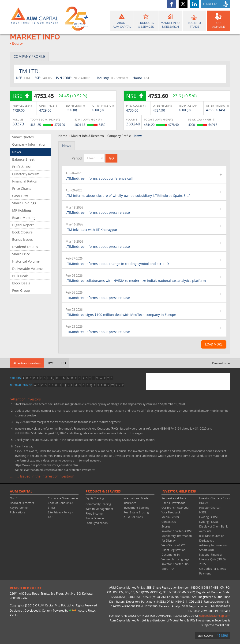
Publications (18, 512)
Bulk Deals (20, 276)
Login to (194, 20)
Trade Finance (95, 518)
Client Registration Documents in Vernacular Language (175, 555)
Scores (166, 526)
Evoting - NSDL (209, 522)
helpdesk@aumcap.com (215, 616)
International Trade (136, 498)
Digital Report (23, 225)
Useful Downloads (173, 503)
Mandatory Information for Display (177, 538)
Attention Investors (27, 363)
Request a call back (174, 498)
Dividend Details (25, 247)
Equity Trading (95, 498)
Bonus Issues (22, 239)
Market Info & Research (88, 136)
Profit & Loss (22, 167)
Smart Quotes (23, 137)
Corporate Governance (63, 498)
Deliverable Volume (27, 269)
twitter (183, 4)
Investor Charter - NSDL (211, 510)
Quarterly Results (26, 174)
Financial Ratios (24, 181)
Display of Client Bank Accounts (213, 529)
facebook (172, 4)
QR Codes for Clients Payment (213, 571)
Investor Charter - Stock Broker (215, 500)
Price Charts (22, 188)
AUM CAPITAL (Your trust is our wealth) (34, 17)
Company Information (29, 144)
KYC (51, 363)
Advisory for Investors (213, 545)
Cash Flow (20, 196)
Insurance (130, 503)
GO (218, 20)
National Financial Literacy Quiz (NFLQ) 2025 (212, 559)
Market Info (170, 20)
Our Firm (16, 498)
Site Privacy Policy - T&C (60, 515)
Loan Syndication (97, 523)
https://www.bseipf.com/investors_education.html (47, 465)
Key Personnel (19, 508)
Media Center (170, 517)
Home (63, 136)
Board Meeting (24, 218)
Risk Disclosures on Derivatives (212, 538)
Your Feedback (171, 512)
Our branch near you (175, 508)
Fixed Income (94, 513)
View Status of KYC (174, 545)
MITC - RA (168, 569)
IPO (63, 363)
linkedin (195, 4)
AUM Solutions (133, 517)
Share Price (21, 254)
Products (146, 20)
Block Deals (21, 283)
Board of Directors (22, 503)
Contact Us (169, 522)
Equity (17, 43)
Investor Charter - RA (175, 564)
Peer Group (21, 290)
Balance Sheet (23, 159)
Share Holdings (24, 203)
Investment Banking (136, 508)
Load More (214, 344)
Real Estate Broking (136, 512)
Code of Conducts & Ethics (61, 505)
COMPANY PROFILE (29, 56)
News (17, 152)
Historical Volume (26, 261)
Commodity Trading (98, 504)
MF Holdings (22, 210)
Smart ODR (206, 550)
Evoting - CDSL (209, 517)
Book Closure (22, 232)
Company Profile (119, 136)
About (122, 20)
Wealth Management (99, 509)
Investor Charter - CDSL (177, 531)
